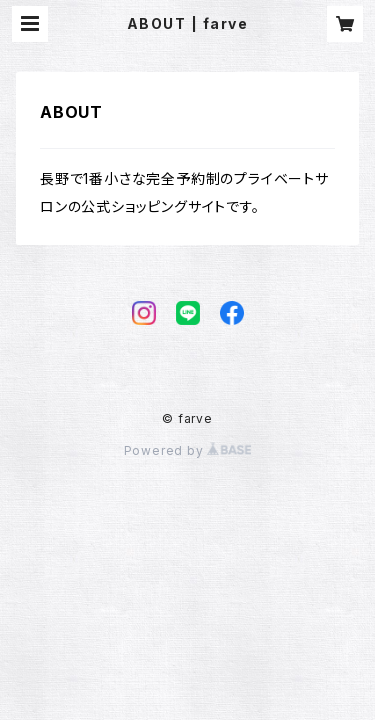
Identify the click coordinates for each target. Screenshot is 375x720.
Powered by (188, 450)
